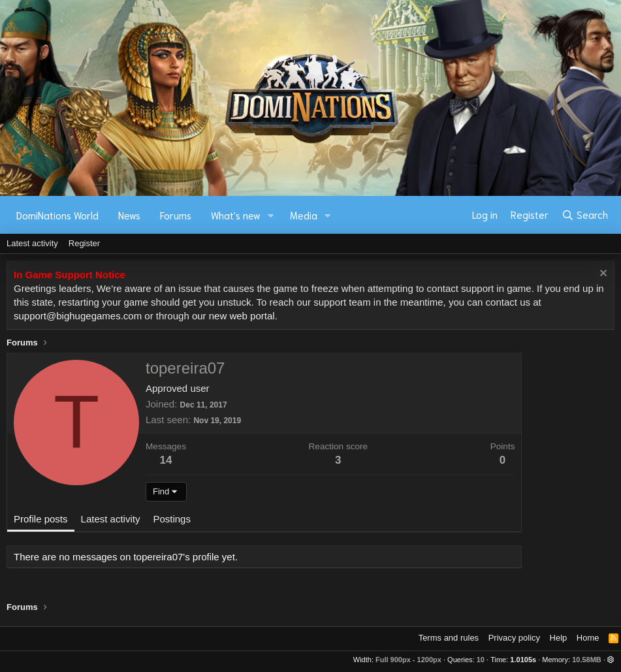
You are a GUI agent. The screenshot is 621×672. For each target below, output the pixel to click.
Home (588, 638)
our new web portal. (235, 316)
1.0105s (523, 660)
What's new (236, 215)
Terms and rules (449, 638)
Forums (176, 215)
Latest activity (32, 243)
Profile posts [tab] (41, 519)
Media (304, 215)
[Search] (585, 215)
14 (166, 460)
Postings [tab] (172, 519)
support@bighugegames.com (78, 316)
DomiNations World (57, 215)
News (129, 215)
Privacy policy (514, 638)
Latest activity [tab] (111, 519)
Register (84, 243)
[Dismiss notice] (602, 275)
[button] (271, 215)
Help (559, 638)
